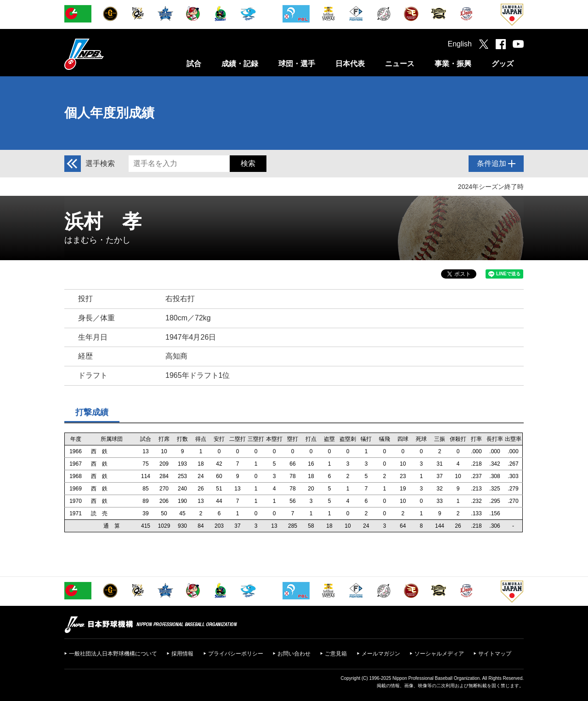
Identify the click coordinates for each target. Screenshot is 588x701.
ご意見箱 (336, 654)
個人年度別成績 (109, 113)
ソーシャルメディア (439, 654)
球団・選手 (297, 64)
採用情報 (182, 654)
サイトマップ (495, 654)
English (460, 44)
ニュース (400, 64)
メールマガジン (381, 654)
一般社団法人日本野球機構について (113, 654)
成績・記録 (240, 64)
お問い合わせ (294, 654)
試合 (194, 64)
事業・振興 (453, 64)
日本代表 (350, 64)
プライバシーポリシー (236, 654)
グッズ (503, 64)
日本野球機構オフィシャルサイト (107, 54)
